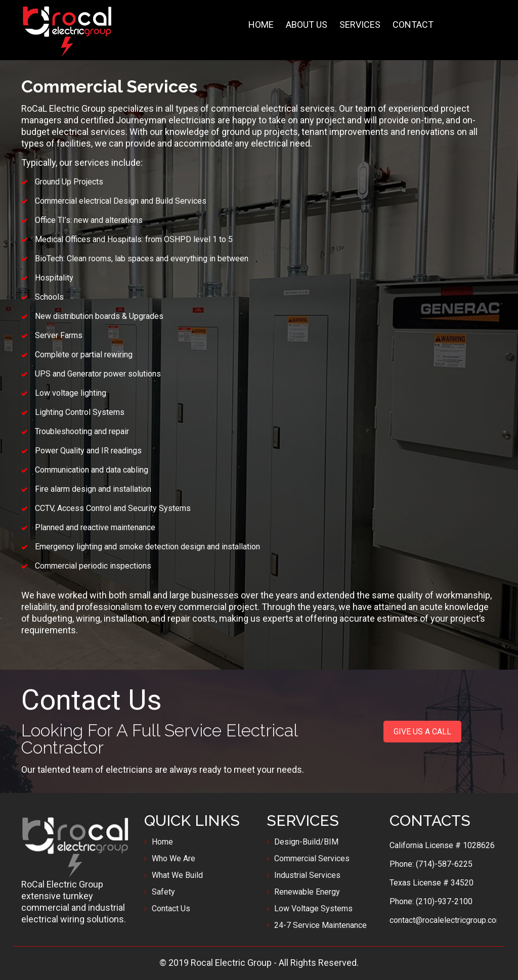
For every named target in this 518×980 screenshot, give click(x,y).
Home (162, 842)
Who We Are (174, 858)
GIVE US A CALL (422, 732)
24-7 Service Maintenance (320, 925)
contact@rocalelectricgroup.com (446, 920)
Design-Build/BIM (306, 842)
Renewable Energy (307, 892)
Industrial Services (307, 875)
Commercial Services (312, 858)
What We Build (177, 875)
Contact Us (171, 908)
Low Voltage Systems (313, 908)
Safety (163, 892)
